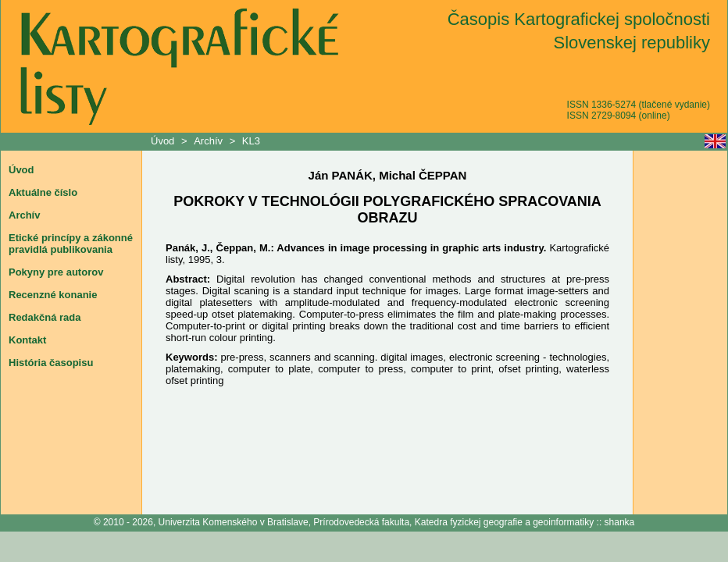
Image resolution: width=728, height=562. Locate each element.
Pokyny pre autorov (56, 272)
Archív (208, 141)
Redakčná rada (45, 317)
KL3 (251, 141)
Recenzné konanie (53, 295)
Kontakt (27, 340)
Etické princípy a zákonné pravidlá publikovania (71, 244)
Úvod (164, 141)
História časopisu (51, 363)
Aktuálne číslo (43, 192)
